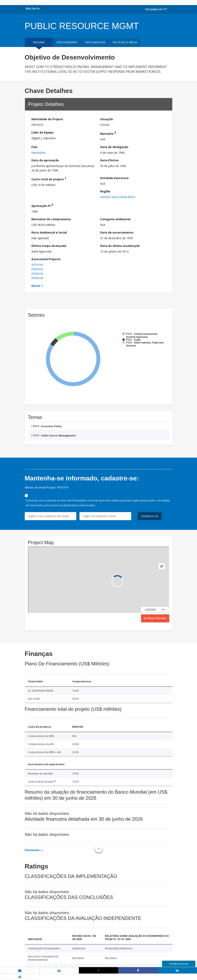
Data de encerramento (117, 232)
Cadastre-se (150, 516)
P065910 (37, 269)
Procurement (67, 42)
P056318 (37, 274)
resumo (39, 42)
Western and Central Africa (118, 197)
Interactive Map (155, 618)
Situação (107, 119)
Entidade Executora (114, 178)
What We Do (33, 9)
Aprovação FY (42, 205)
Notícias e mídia (125, 42)
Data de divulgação (114, 147)
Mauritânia (38, 153)
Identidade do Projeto (47, 119)
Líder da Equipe (42, 132)
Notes (36, 286)
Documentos (95, 42)
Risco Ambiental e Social (49, 232)
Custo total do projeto (49, 179)
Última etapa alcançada (49, 246)
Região (105, 191)
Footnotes (32, 850)
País (34, 147)
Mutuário (108, 133)
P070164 (37, 265)
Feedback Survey (179, 964)
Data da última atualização (120, 246)
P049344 (37, 278)
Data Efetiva (109, 160)
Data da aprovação (45, 160)
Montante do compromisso (51, 219)
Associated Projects (46, 259)
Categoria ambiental (115, 219)
